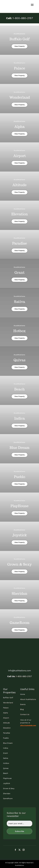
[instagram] (24, 850)
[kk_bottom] (19, 649)
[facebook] (15, 850)
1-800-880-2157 (19, 18)
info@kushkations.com (19, 671)
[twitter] (19, 850)
